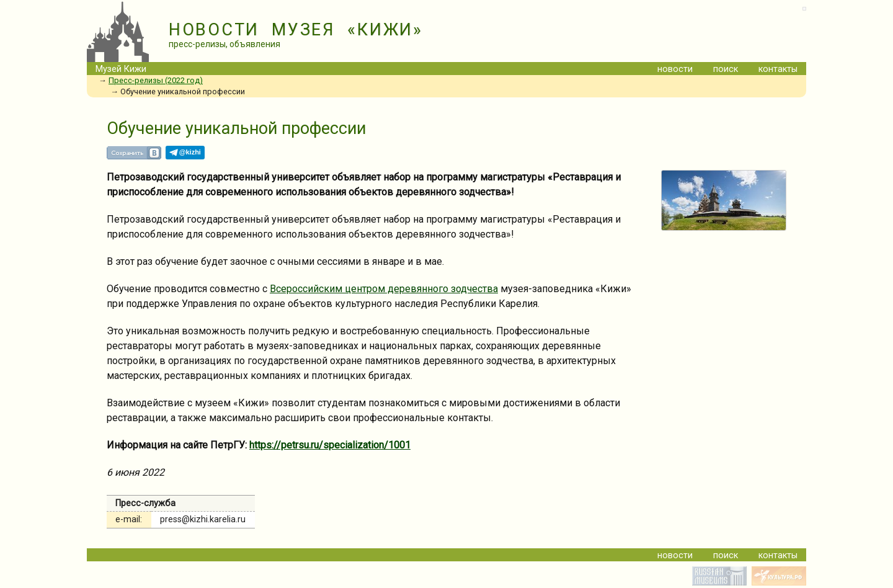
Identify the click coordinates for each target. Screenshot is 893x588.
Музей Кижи (121, 69)
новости (675, 69)
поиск (726, 69)
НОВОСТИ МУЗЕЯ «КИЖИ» (296, 30)
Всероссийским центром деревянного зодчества (384, 289)
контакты (778, 69)
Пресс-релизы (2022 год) (156, 80)
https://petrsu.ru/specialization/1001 (330, 445)
